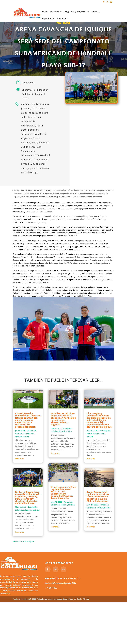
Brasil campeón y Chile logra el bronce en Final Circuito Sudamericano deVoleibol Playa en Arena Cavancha (63, 493)
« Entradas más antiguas (24, 541)
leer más (19, 458)
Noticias (96, 12)
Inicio (45, 12)
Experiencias (48, 19)
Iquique (39, 94)
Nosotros (56, 12)
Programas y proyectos (77, 12)
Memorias (63, 19)
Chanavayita (28, 90)
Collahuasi (31, 431)
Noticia (26, 98)
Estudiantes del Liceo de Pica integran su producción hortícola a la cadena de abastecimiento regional (63, 419)
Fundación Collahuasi (24, 433)
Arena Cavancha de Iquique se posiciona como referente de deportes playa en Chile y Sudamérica (98, 497)
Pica (70, 431)
